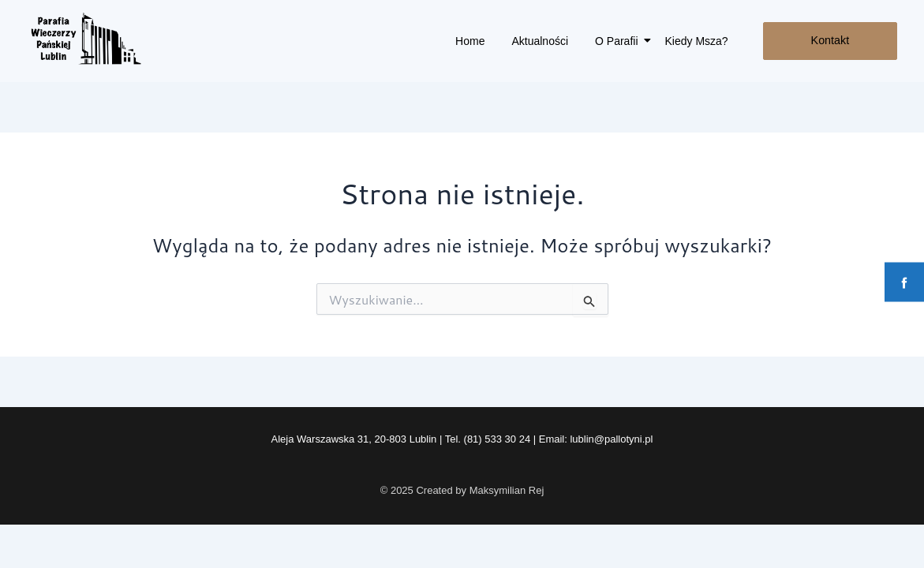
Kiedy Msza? (697, 41)
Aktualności (540, 41)
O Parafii (619, 41)
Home (470, 41)
